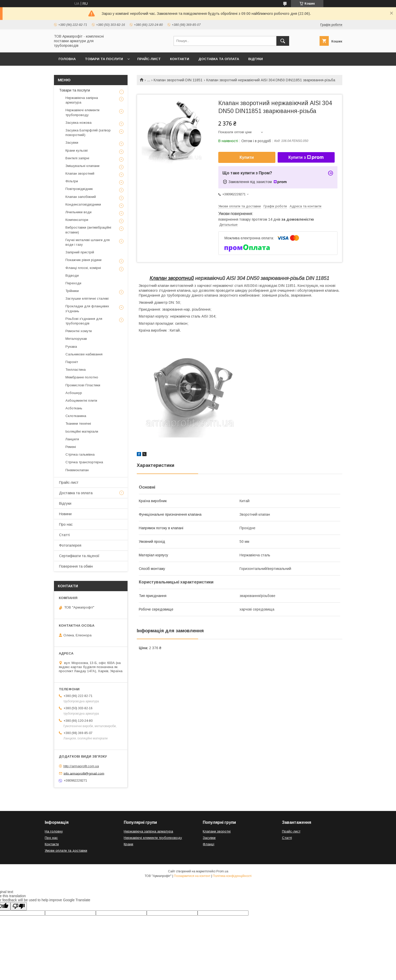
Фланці (208, 844)
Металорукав (76, 339)
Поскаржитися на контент (192, 876)
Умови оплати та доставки (66, 851)
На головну (54, 831)
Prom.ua (222, 871)
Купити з (306, 157)
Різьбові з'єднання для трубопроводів (84, 321)
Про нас (66, 524)
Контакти (180, 59)
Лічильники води (78, 212)
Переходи (73, 283)
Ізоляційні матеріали (82, 431)
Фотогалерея (70, 545)
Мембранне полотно (82, 377)
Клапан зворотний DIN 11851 (178, 80)
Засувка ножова (78, 123)
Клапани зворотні (217, 831)
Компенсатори (77, 220)
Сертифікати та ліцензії (79, 556)
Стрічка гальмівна (80, 454)
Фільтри (72, 181)
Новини (65, 514)
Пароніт (72, 362)
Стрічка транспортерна (84, 462)
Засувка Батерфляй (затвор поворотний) (88, 133)
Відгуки (256, 59)
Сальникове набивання (84, 354)
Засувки (72, 143)
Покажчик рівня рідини (83, 260)
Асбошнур (74, 393)
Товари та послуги (104, 59)
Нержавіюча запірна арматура (82, 100)
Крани (128, 844)
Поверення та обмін (76, 566)
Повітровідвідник (79, 189)
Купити (247, 157)
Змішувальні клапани (82, 166)
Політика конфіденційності (232, 876)
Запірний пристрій (80, 252)
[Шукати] (283, 41)
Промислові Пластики (83, 385)
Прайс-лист (149, 59)
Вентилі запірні (77, 158)
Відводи (72, 275)
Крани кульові (77, 150)
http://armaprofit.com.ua (81, 766)
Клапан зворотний (172, 278)
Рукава (71, 347)
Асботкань (74, 408)
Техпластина (76, 370)
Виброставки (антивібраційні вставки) (88, 230)
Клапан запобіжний (81, 197)
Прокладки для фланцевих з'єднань (87, 308)
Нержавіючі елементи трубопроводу (82, 112)
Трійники (72, 291)
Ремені (71, 447)
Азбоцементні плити (81, 401)
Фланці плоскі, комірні (83, 268)
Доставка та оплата (219, 59)
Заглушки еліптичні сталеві (87, 298)
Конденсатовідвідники (83, 204)
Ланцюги (72, 439)
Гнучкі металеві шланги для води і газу (88, 242)
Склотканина (76, 416)
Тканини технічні (78, 424)
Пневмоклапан (77, 470)
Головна (67, 59)
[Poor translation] (19, 906)
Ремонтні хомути (79, 331)
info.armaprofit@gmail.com (84, 773)
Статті (64, 535)
